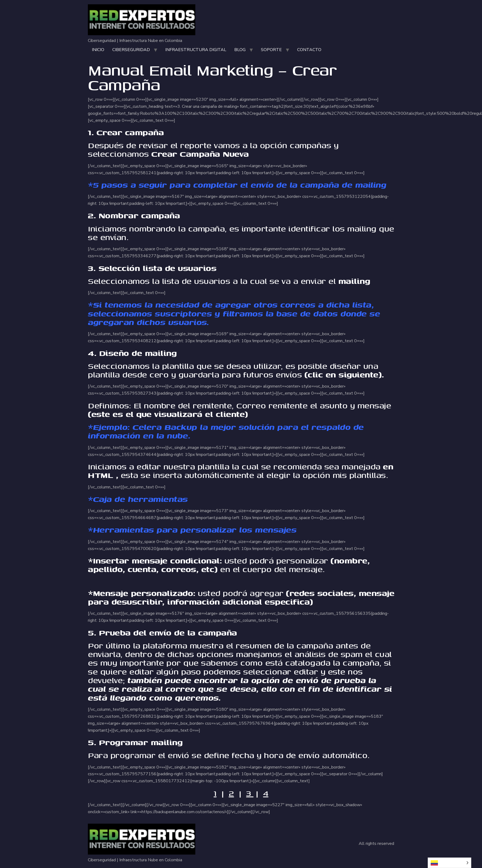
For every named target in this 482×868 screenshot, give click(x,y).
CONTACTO (309, 50)
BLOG (240, 50)
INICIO (98, 50)
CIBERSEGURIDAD (131, 50)
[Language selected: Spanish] (449, 863)
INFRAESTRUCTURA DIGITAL (196, 50)
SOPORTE (271, 50)
